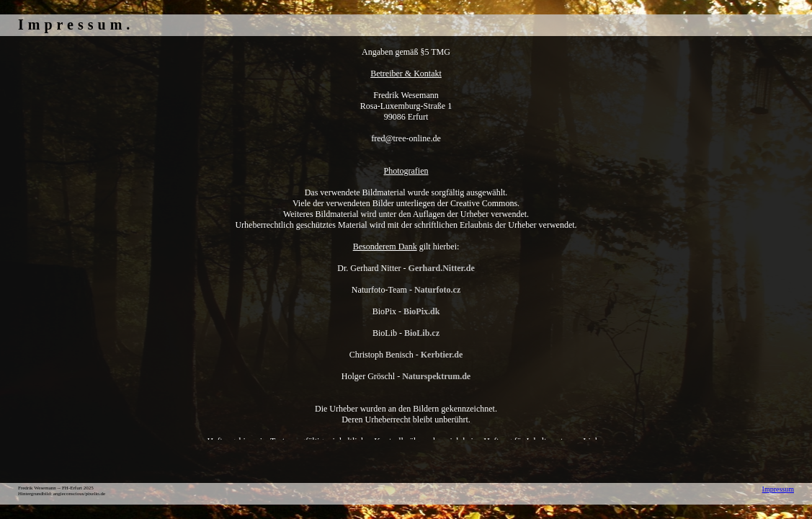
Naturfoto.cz (437, 290)
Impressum (778, 489)
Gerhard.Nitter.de (442, 268)
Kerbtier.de (442, 355)
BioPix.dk (421, 311)
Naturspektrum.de (436, 376)
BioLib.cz (422, 333)
